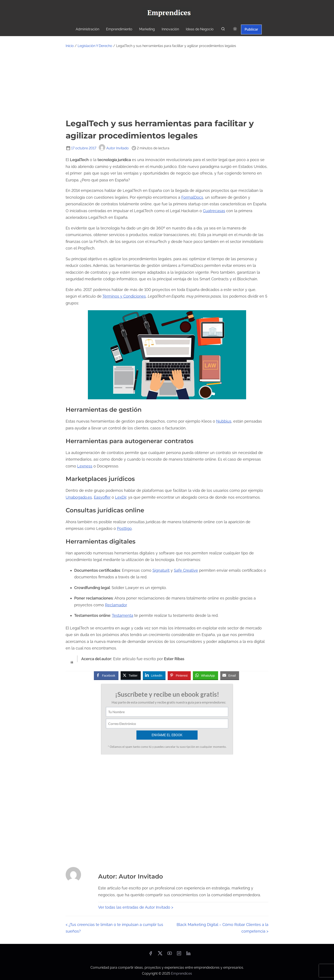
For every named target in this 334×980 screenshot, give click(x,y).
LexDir (121, 497)
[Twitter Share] (131, 675)
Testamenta (123, 615)
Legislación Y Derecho (95, 46)
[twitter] (160, 955)
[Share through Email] (230, 675)
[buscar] (223, 30)
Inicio (70, 46)
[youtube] (170, 955)
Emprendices (182, 973)
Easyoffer (102, 497)
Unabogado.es (79, 497)
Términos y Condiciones (124, 296)
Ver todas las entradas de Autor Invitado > (136, 907)
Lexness (85, 466)
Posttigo (124, 528)
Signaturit (161, 570)
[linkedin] (188, 955)
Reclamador (116, 605)
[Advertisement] (167, 83)
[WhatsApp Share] (205, 675)
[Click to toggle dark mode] (235, 29)
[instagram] (179, 955)
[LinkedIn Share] (154, 675)
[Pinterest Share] (179, 675)
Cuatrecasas (214, 211)
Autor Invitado (114, 148)
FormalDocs (192, 197)
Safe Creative (186, 570)
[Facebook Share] (106, 675)
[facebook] (151, 955)
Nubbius (224, 421)
